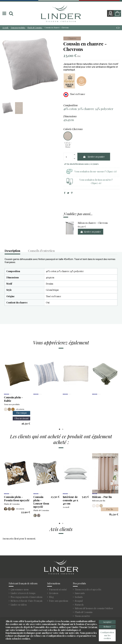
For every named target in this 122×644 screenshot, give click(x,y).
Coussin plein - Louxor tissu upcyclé (41, 502)
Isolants (79, 597)
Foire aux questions (59, 601)
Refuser (107, 627)
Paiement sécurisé (58, 590)
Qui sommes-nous (20, 590)
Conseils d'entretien (41, 251)
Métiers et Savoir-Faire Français (27, 601)
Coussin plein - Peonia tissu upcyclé (17, 498)
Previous (5, 389)
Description (12, 251)
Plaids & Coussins (84, 612)
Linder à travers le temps (23, 593)
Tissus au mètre (83, 616)
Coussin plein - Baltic (13, 399)
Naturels (79, 605)
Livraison (54, 593)
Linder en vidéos (19, 605)
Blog (51, 597)
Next (117, 389)
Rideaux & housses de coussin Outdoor (94, 608)
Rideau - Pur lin (102, 497)
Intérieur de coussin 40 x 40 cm (70, 500)
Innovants (80, 593)
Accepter (107, 622)
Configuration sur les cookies (107, 635)
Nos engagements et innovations (27, 597)
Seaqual (79, 601)
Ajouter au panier (94, 157)
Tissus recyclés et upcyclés (88, 590)
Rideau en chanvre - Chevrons (93, 223)
